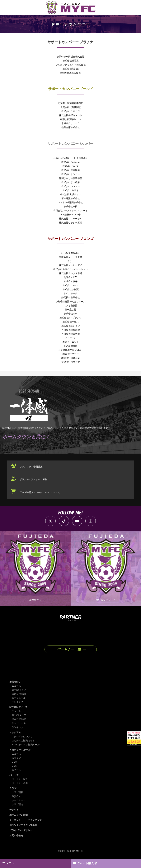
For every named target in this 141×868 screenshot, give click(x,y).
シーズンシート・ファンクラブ (26, 819)
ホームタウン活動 (19, 813)
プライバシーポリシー (21, 829)
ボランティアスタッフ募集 (33, 479)
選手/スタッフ (19, 689)
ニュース (16, 684)
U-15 (14, 765)
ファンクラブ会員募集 (31, 467)
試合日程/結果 (19, 693)
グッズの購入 (40, 491)
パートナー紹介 (20, 778)
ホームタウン (19, 799)
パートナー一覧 (69, 648)
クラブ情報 (17, 791)
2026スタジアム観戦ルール (26, 743)
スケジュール (19, 697)
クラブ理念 (17, 803)
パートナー (15, 774)
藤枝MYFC (15, 680)
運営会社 (16, 795)
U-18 (14, 761)
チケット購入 (86, 863)
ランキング (17, 701)
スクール (16, 769)
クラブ (13, 787)
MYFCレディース (18, 706)
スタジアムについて (22, 735)
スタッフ (16, 756)
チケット (14, 808)
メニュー (12, 863)
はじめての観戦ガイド (23, 739)
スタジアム (15, 731)
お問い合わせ (16, 834)
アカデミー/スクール (20, 748)
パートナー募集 (20, 782)
